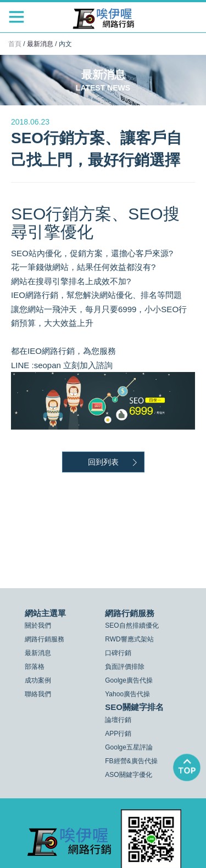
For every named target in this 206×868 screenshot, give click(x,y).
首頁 (15, 44)
